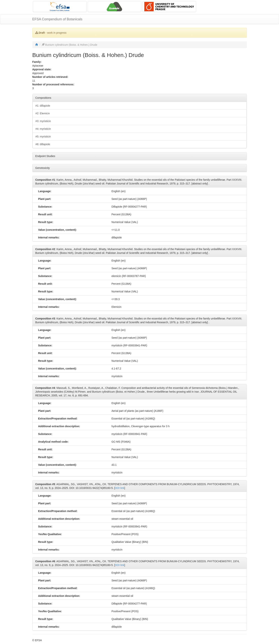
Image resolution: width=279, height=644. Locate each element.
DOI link (120, 488)
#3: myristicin (43, 121)
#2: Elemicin (43, 113)
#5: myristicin (43, 137)
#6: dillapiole (43, 144)
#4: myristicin (43, 129)
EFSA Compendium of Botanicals (57, 19)
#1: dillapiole (43, 106)
